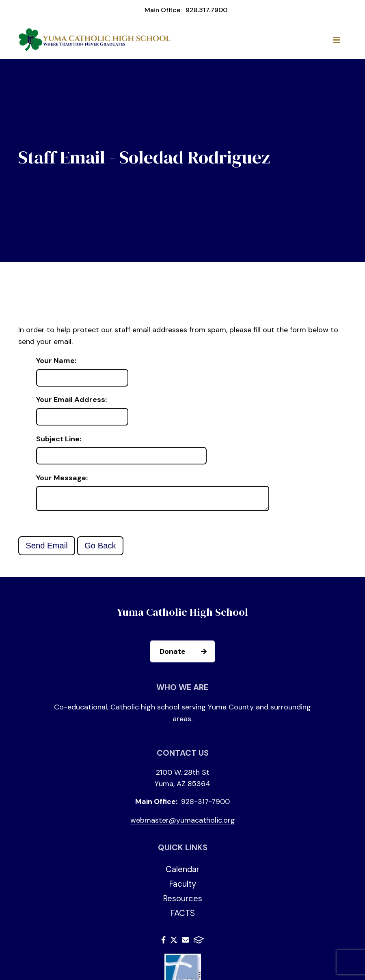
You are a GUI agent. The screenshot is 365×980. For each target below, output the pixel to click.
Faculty (182, 887)
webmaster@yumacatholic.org (183, 823)
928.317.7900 (206, 10)
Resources (182, 902)
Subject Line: (59, 439)
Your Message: (62, 478)
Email (186, 943)
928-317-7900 (205, 805)
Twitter (174, 943)
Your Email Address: (71, 400)
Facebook (163, 943)
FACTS (182, 916)
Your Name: (56, 361)
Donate (187, 655)
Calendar (182, 873)
